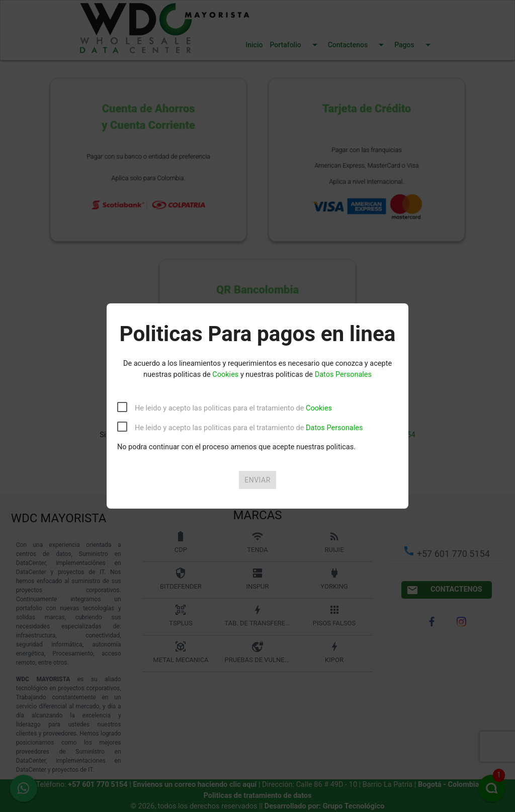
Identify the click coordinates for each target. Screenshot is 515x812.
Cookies (225, 375)
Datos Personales (343, 375)
